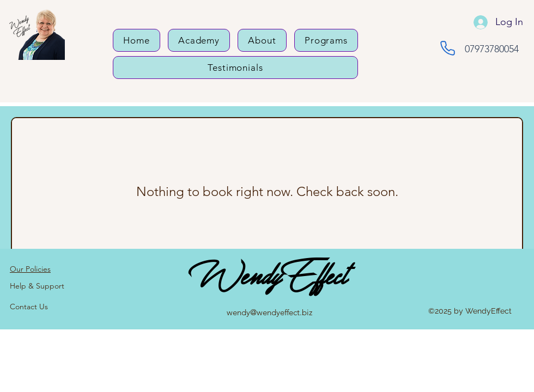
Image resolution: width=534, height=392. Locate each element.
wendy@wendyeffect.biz (269, 312)
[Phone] (448, 48)
